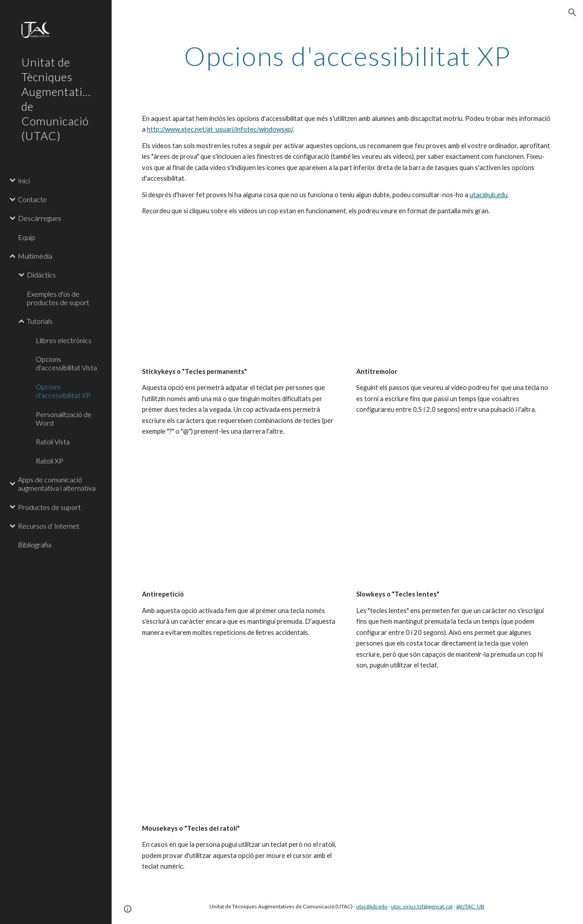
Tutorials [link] (40, 321)
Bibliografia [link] (35, 545)
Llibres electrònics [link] (64, 340)
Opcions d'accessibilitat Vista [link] (66, 363)
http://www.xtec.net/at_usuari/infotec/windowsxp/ (220, 129)
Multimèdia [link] (35, 256)
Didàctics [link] (41, 275)
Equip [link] (27, 237)
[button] (572, 12)
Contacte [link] (32, 199)
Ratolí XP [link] (50, 461)
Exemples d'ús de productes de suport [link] (58, 298)
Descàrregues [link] (40, 218)
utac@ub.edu (489, 195)
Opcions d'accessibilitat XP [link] (63, 391)
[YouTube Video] (240, 301)
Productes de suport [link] (49, 507)
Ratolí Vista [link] (53, 441)
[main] (347, 56)
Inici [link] (24, 180)
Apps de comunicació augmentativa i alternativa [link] (57, 484)
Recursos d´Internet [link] (49, 526)
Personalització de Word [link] (64, 418)
